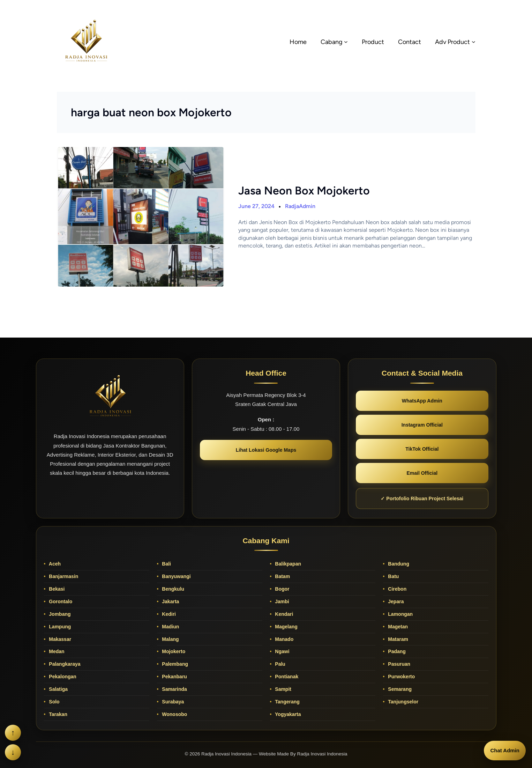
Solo (53, 702)
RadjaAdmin (300, 206)
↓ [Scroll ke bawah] (13, 752)
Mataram (397, 639)
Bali (166, 564)
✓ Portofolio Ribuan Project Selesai (422, 499)
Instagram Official (422, 425)
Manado (283, 639)
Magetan (397, 627)
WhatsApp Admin (422, 401)
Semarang (399, 689)
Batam (282, 576)
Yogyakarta (287, 714)
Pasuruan (398, 664)
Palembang (174, 664)
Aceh (54, 564)
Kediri (168, 614)
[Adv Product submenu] (474, 42)
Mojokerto (173, 651)
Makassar (59, 639)
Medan (56, 651)
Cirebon (396, 589)
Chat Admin (505, 750)
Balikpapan (287, 564)
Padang (396, 651)
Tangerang (286, 702)
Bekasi (56, 589)
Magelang (285, 627)
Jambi (281, 601)
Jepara (395, 601)
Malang (170, 639)
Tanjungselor (402, 702)
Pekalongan (62, 677)
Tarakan (57, 714)
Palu (279, 664)
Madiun (170, 627)
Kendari (283, 614)
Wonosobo (174, 714)
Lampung (59, 627)
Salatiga (58, 689)
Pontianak (286, 677)
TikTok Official (422, 449)
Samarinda (174, 689)
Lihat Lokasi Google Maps (266, 450)
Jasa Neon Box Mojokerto (304, 191)
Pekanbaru (174, 677)
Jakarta (170, 601)
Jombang (59, 614)
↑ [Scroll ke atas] (13, 733)
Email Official (422, 473)
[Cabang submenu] (346, 42)
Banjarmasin (63, 576)
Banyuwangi (175, 576)
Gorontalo (60, 601)
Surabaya (172, 702)
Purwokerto (401, 677)
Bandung (398, 564)
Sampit (282, 689)
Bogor (281, 589)
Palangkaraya (64, 664)
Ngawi (281, 651)
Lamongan (400, 614)
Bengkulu (172, 589)
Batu (393, 576)
